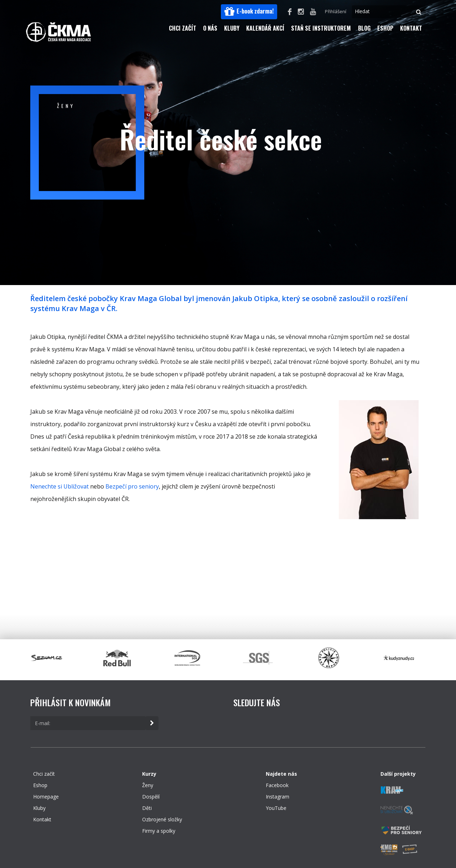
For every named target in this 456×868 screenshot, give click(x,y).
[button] (249, 12)
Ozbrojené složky (162, 819)
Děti (147, 808)
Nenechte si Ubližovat (59, 486)
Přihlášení (336, 11)
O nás (210, 28)
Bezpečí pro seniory (132, 486)
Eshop (385, 28)
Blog (364, 28)
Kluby (232, 28)
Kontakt (411, 28)
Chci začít (183, 28)
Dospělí (151, 797)
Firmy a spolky (159, 831)
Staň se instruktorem (321, 28)
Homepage (46, 797)
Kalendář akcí (265, 28)
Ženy (148, 785)
